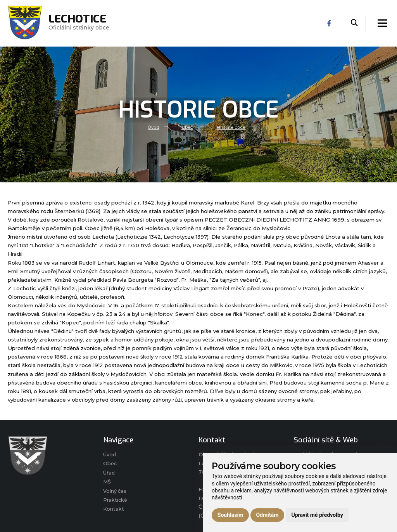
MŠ (107, 483)
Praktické (116, 503)
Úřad (110, 474)
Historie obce (232, 127)
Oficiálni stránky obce (79, 23)
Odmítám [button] (267, 515)
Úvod (153, 127)
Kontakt (114, 512)
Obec (187, 127)
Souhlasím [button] (230, 515)
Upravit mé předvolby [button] (317, 515)
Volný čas (115, 493)
